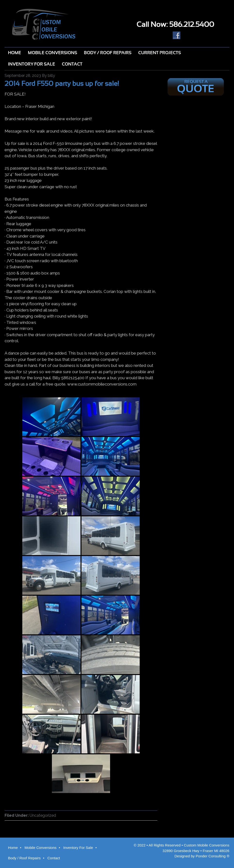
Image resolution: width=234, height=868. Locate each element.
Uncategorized (43, 815)
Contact (54, 858)
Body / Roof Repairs (24, 858)
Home (13, 848)
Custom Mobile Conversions (59, 24)
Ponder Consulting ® (213, 856)
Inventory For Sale (78, 848)
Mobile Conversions (40, 848)
